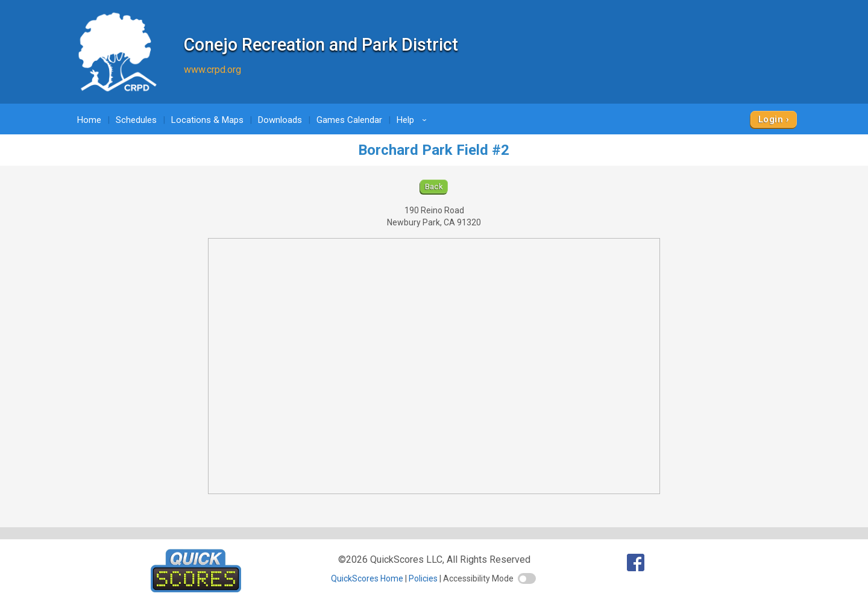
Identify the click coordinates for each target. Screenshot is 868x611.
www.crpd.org (212, 70)
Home (89, 120)
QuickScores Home (367, 578)
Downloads (280, 120)
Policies (423, 578)
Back (434, 186)
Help (414, 120)
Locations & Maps (207, 120)
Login (771, 119)
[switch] (527, 578)
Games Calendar (349, 120)
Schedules (136, 120)
